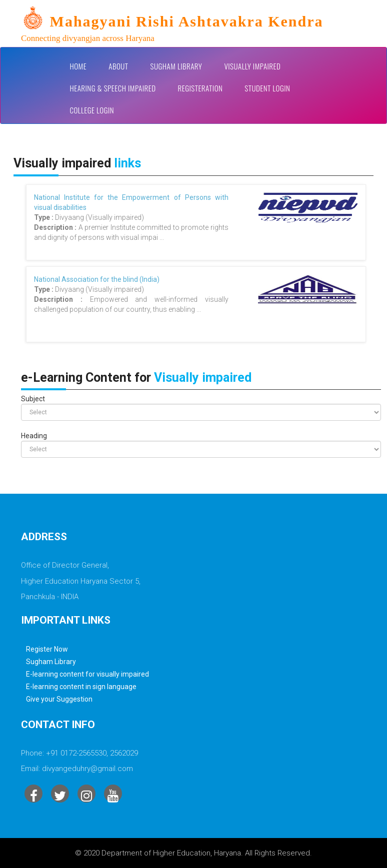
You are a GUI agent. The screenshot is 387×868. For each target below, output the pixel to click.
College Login (92, 110)
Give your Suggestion (59, 699)
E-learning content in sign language (81, 687)
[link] (201, 25)
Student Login (267, 88)
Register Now (47, 649)
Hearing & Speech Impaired (113, 88)
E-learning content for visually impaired (87, 674)
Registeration (200, 88)
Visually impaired (252, 66)
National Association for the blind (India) (97, 279)
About (118, 66)
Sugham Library (176, 66)
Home (78, 66)
